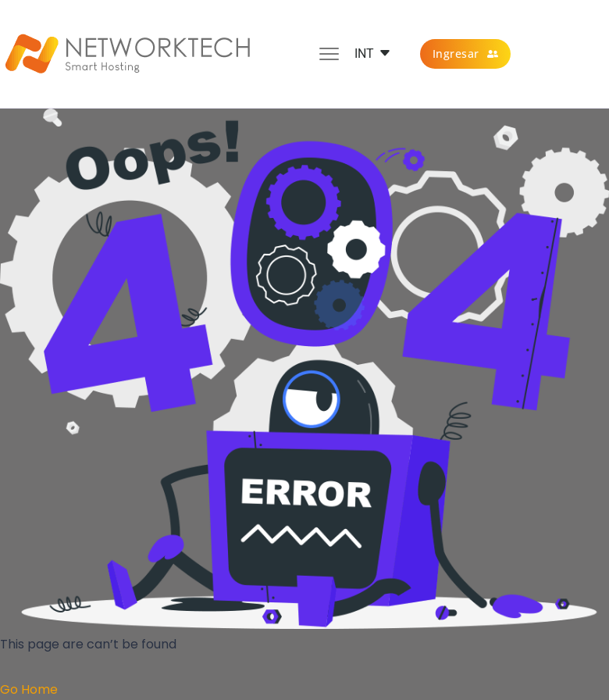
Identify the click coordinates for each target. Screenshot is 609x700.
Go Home (29, 689)
